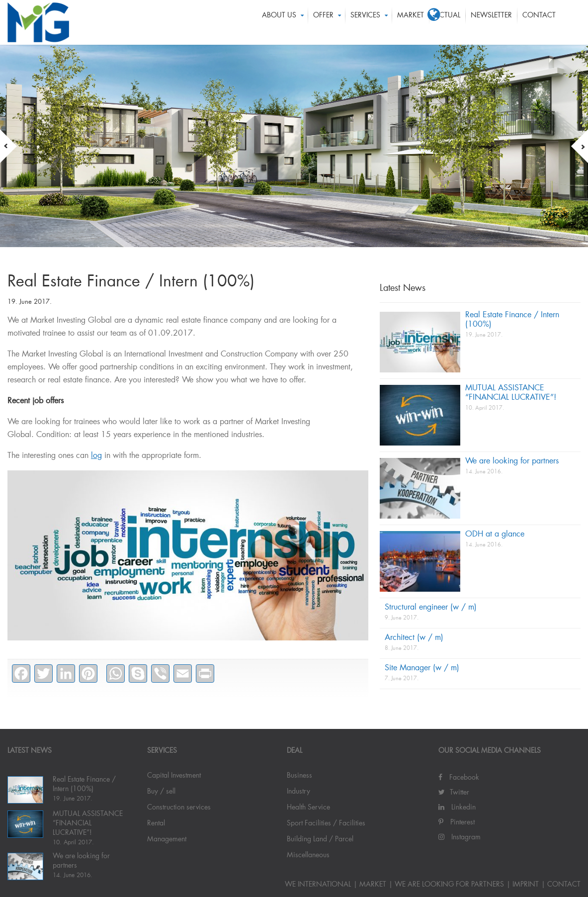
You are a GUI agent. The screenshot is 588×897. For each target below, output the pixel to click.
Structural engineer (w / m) (431, 608)
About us (279, 22)
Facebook (459, 778)
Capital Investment (174, 776)
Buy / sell (161, 792)
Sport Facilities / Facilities (326, 823)
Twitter (454, 793)
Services (365, 22)
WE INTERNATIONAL (318, 885)
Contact (539, 22)
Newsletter (491, 22)
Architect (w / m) (414, 638)
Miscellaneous (308, 855)
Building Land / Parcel (320, 839)
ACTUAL (447, 22)
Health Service (308, 807)
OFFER (323, 22)
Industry (298, 792)
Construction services (179, 807)
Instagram (460, 837)
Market (411, 22)
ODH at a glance (495, 535)
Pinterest (457, 822)
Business (299, 776)
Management (167, 839)
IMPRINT (526, 885)
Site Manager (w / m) (422, 668)
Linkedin (457, 807)
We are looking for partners (512, 461)
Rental (156, 823)
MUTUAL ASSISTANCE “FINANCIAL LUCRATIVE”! (88, 823)
